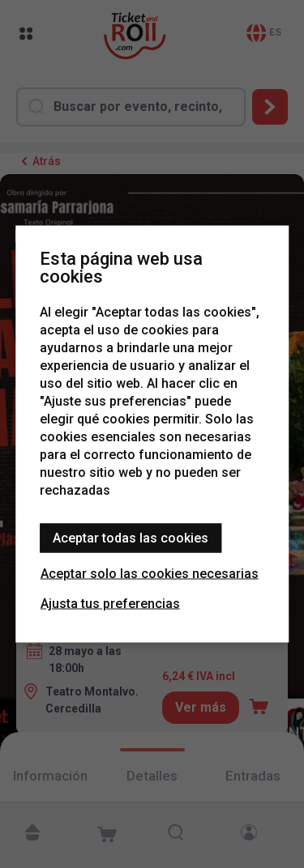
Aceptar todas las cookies (131, 538)
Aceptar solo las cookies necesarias (150, 574)
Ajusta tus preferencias (110, 604)
